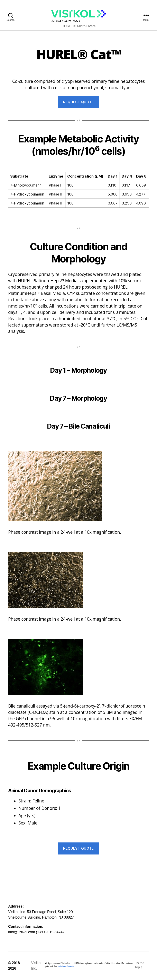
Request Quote (78, 102)
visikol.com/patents (66, 966)
